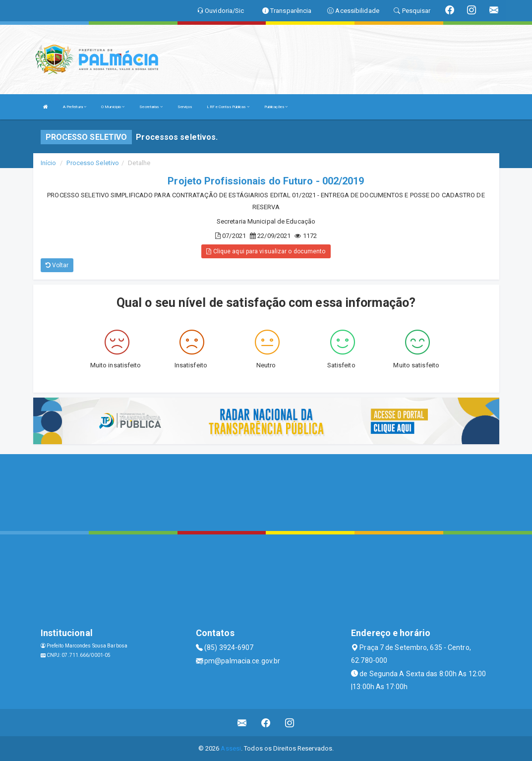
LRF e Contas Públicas (228, 107)
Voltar (57, 265)
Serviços (185, 107)
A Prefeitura (75, 107)
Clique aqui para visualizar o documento (266, 251)
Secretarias (151, 107)
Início (49, 163)
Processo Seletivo (93, 163)
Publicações (276, 107)
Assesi (231, 748)
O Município (113, 107)
